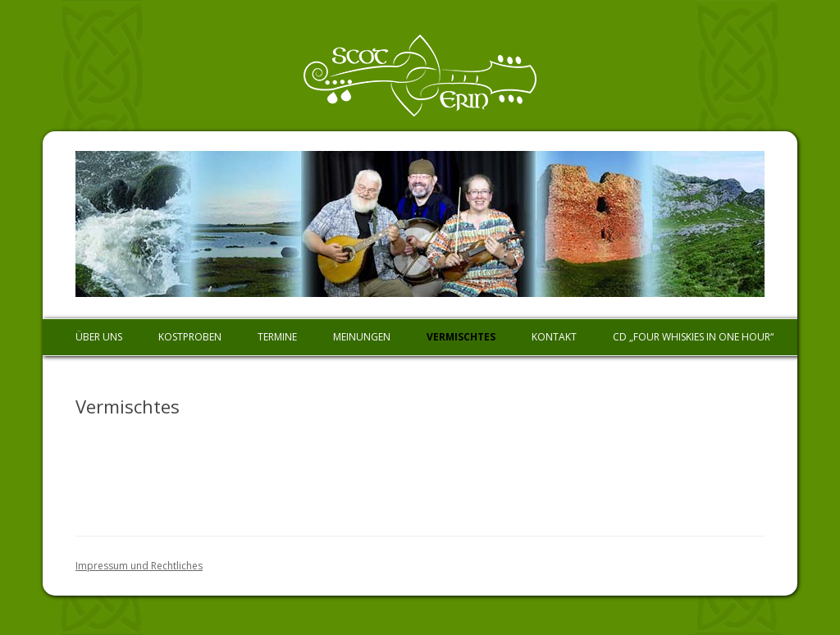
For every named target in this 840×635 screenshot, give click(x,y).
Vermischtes (461, 337)
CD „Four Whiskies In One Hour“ (693, 337)
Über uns (99, 337)
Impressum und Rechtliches (139, 566)
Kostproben (190, 337)
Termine (277, 337)
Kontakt (554, 337)
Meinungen (362, 337)
